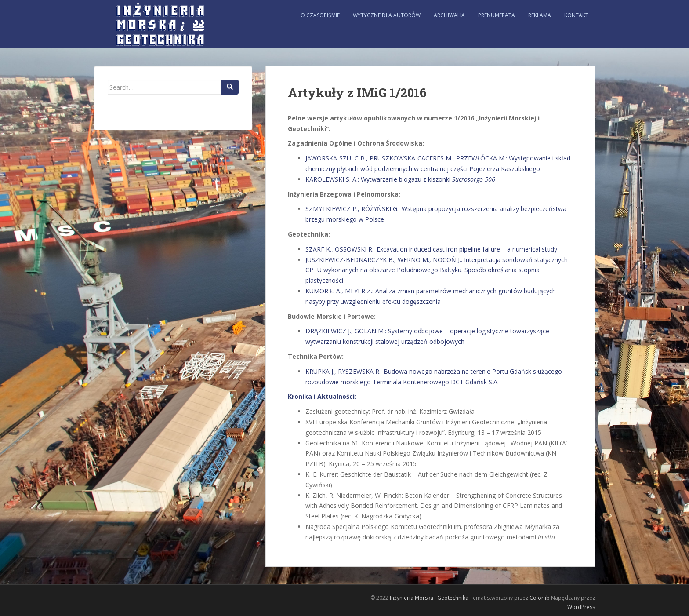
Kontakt (576, 15)
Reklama (540, 15)
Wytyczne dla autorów (387, 15)
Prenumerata (497, 15)
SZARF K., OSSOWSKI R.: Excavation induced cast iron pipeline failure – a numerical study (431, 249)
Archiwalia (449, 15)
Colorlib (540, 598)
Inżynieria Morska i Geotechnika (429, 598)
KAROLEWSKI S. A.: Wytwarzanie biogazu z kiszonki (400, 179)
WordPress (581, 607)
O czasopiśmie (320, 15)
